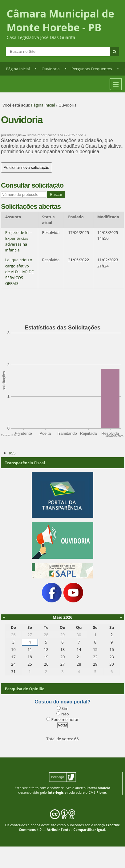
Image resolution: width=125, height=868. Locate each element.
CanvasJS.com (114, 436)
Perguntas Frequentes (92, 69)
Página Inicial (18, 69)
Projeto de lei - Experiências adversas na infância (18, 241)
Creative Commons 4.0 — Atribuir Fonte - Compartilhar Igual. (69, 827)
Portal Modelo (98, 788)
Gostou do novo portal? (62, 702)
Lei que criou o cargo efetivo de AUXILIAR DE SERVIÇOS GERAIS (20, 272)
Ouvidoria (51, 69)
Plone (101, 792)
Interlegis (56, 792)
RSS (12, 453)
